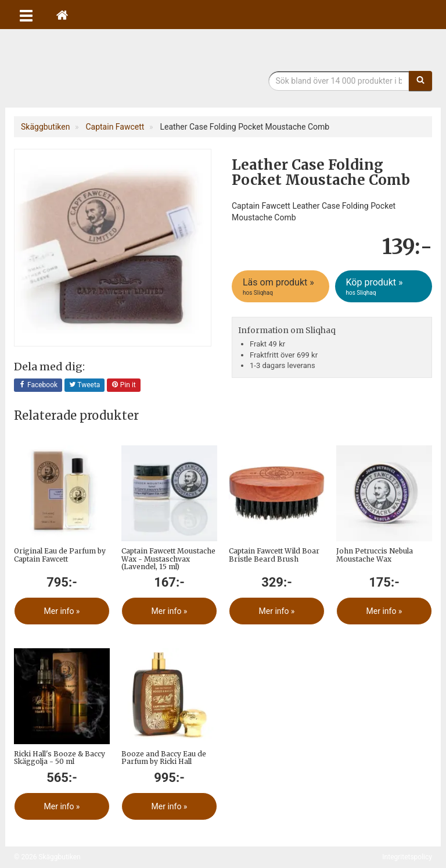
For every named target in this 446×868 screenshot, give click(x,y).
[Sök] (420, 81)
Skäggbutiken (110, 71)
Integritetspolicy (407, 857)
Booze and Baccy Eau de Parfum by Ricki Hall (164, 758)
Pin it (124, 385)
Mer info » (62, 611)
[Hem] (62, 15)
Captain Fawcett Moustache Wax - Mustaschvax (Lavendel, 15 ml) (168, 558)
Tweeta (85, 385)
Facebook (38, 385)
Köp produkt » (385, 287)
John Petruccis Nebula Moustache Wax (375, 555)
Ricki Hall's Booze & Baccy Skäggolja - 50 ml (60, 758)
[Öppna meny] (26, 15)
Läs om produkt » (281, 287)
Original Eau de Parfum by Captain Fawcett (60, 555)
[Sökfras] (339, 81)
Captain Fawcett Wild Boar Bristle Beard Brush (274, 555)
